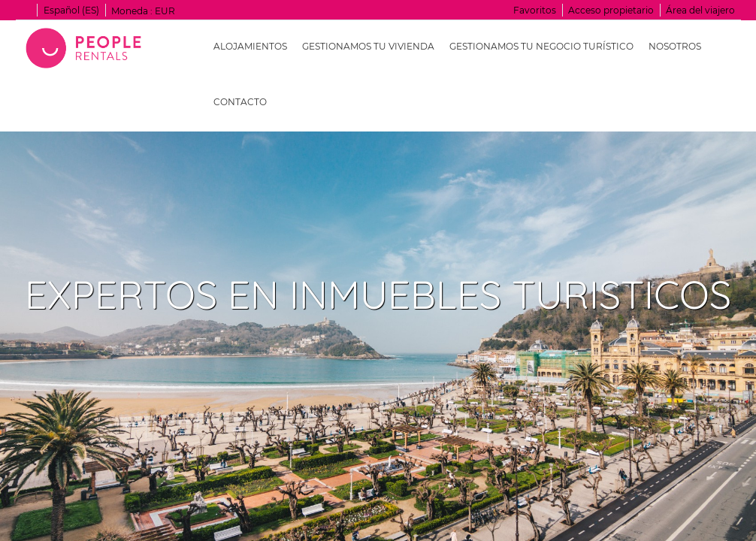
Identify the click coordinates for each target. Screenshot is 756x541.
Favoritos (535, 10)
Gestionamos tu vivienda (368, 46)
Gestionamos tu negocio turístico (541, 46)
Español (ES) (71, 10)
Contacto (240, 102)
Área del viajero (700, 10)
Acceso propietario (611, 10)
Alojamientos (250, 46)
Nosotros (675, 46)
